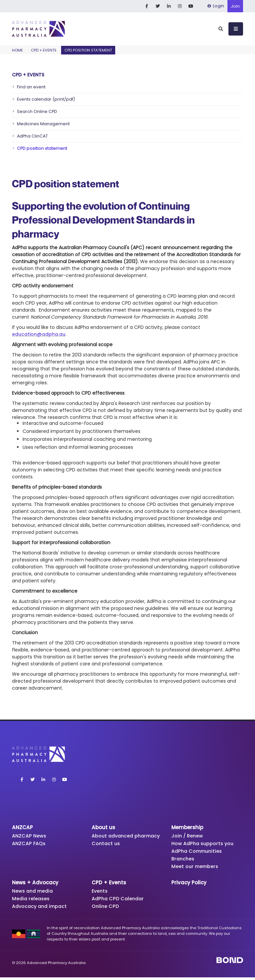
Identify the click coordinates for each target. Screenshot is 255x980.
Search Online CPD (37, 111)
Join (235, 6)
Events (100, 893)
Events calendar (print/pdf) (46, 99)
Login (216, 6)
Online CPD (106, 909)
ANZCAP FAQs (30, 844)
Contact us (106, 851)
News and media (34, 893)
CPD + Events (44, 50)
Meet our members (196, 868)
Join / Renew (188, 836)
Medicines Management (43, 124)
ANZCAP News (30, 836)
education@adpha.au (39, 334)
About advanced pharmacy (114, 839)
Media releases (32, 901)
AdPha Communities (198, 852)
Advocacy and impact (41, 909)
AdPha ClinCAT (32, 136)
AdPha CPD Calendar (119, 901)
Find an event (31, 87)
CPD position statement (42, 148)
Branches (183, 860)
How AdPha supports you (204, 844)
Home (17, 50)
